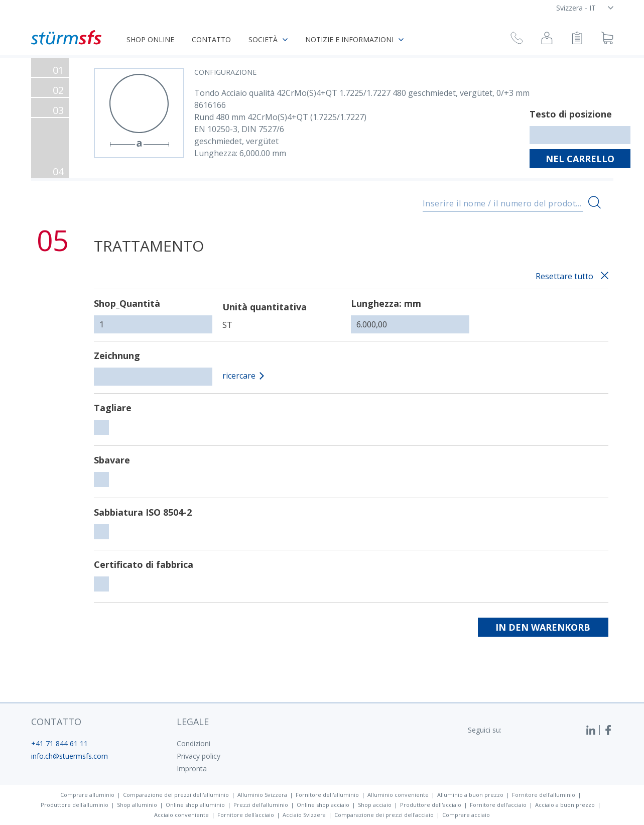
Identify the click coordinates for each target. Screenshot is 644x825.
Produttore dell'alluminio (75, 805)
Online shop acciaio (323, 805)
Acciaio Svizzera (304, 815)
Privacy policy (199, 756)
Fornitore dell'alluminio (327, 795)
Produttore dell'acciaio (431, 805)
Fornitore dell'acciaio (498, 805)
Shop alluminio (137, 805)
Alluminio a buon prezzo (470, 795)
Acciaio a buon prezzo (565, 805)
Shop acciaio (375, 805)
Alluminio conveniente (398, 795)
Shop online (150, 39)
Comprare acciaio (466, 815)
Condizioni (194, 743)
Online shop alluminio (195, 805)
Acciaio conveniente (181, 815)
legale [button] (193, 722)
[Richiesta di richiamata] (517, 39)
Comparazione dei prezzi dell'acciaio (384, 815)
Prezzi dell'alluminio (261, 805)
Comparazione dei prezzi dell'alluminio (176, 795)
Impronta (192, 769)
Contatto (211, 39)
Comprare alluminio (87, 795)
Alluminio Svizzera (262, 795)
